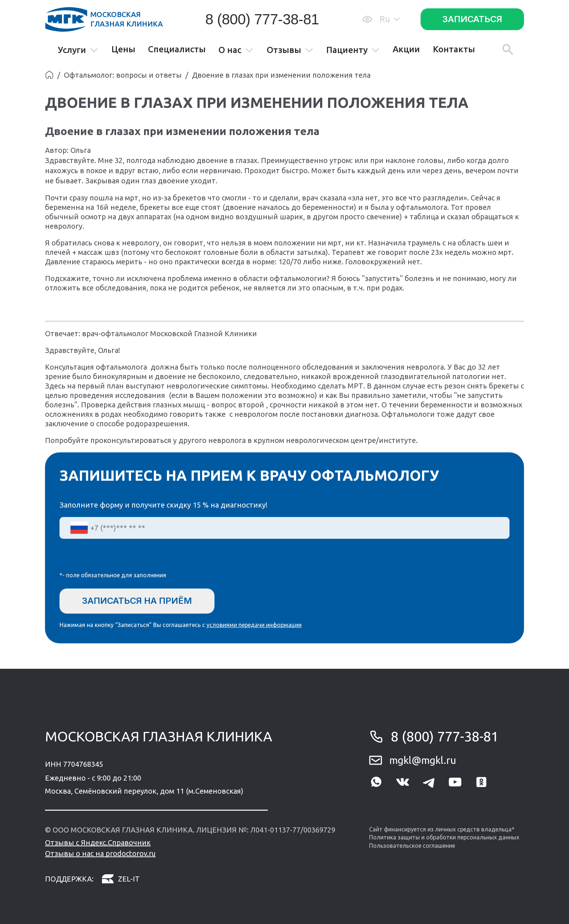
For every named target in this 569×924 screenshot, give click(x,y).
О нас (236, 50)
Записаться (472, 19)
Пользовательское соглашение (412, 846)
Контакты (454, 49)
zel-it (120, 879)
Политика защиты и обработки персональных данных (444, 837)
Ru (390, 19)
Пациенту (353, 50)
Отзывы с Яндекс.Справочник (98, 842)
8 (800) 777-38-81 (262, 19)
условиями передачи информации (254, 625)
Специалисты (177, 49)
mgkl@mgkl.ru (423, 760)
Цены (123, 49)
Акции (406, 49)
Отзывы (290, 50)
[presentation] (115, 560)
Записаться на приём (137, 601)
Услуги (78, 50)
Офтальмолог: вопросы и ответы (123, 75)
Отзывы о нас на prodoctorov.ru (100, 853)
